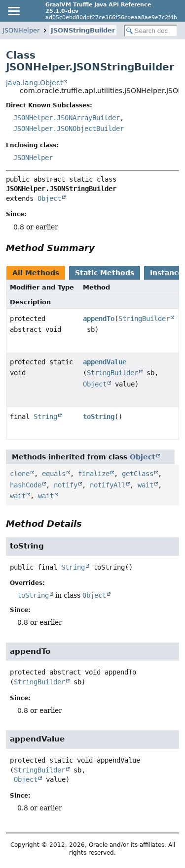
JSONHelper (21, 30)
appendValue (105, 362)
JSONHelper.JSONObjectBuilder (69, 129)
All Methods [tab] (36, 273)
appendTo (99, 319)
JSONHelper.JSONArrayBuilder (67, 118)
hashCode (26, 485)
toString (99, 417)
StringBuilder (144, 319)
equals (54, 474)
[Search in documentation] (151, 31)
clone (20, 474)
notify (66, 485)
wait (146, 485)
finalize (94, 474)
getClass (138, 474)
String (45, 417)
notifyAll (108, 485)
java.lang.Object (34, 83)
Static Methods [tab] (105, 273)
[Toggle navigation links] (13, 11)
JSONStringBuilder (83, 30)
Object (49, 198)
